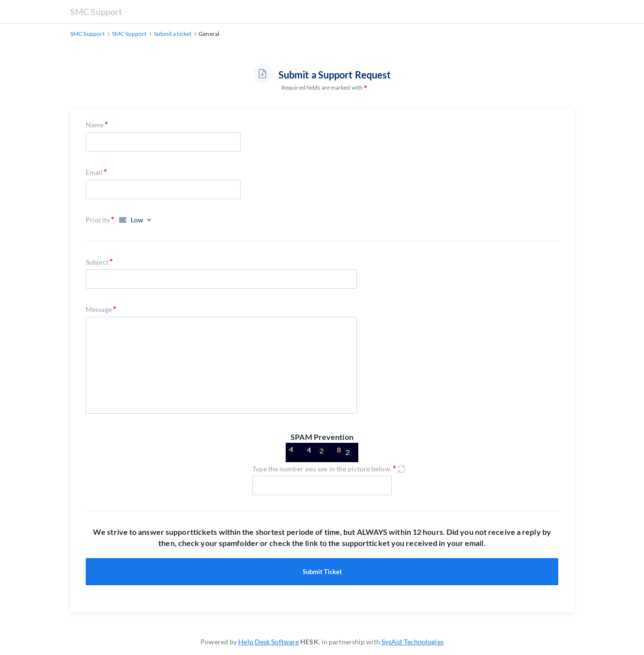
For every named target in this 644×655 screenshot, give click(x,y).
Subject (97, 262)
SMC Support (96, 12)
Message (99, 309)
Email (94, 172)
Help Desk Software (268, 642)
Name (95, 125)
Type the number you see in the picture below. (322, 469)
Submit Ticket (322, 572)
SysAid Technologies (413, 642)
